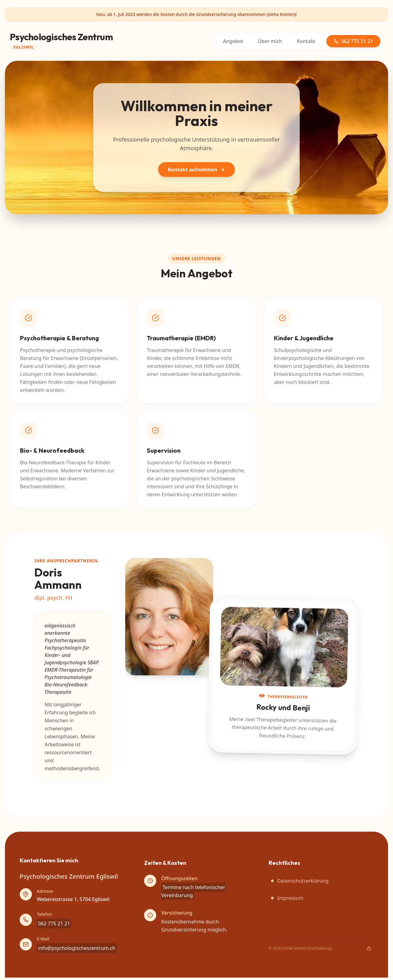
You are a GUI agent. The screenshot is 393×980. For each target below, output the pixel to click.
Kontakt (306, 41)
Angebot (233, 41)
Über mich (270, 41)
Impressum (287, 898)
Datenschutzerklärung (300, 881)
